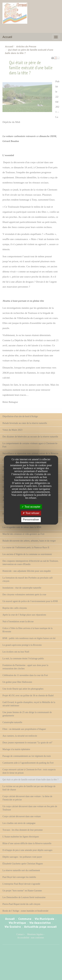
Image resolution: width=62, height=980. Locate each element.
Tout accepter (31, 507)
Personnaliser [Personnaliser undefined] (31, 520)
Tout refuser (31, 513)
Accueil (7, 37)
